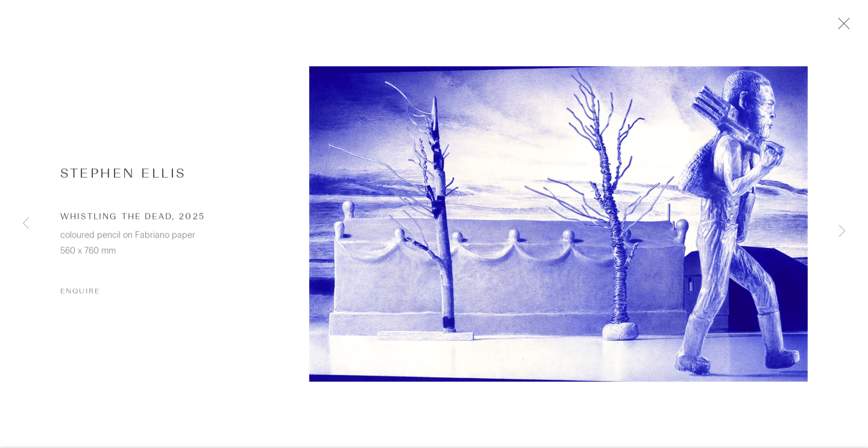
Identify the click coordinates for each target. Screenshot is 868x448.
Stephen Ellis (123, 180)
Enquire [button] (80, 298)
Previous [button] (26, 224)
